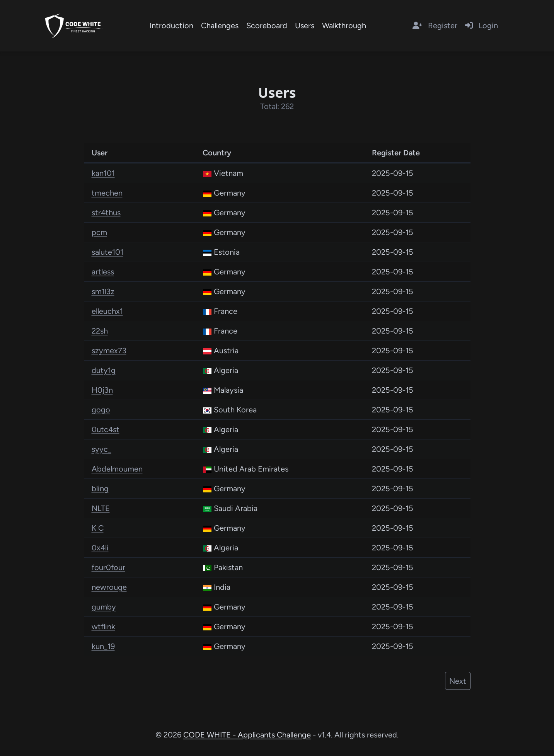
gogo (101, 410)
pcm (99, 232)
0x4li (100, 548)
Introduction (171, 26)
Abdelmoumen (117, 469)
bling (100, 489)
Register (435, 26)
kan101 (103, 173)
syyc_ (101, 449)
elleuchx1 (107, 311)
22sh (100, 331)
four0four (108, 567)
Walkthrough (344, 26)
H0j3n (102, 390)
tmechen (107, 193)
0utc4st (106, 429)
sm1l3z (103, 291)
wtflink (103, 627)
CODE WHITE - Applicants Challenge (247, 735)
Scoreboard (267, 26)
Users (305, 26)
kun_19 (103, 646)
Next (458, 681)
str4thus (106, 213)
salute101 (107, 252)
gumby (104, 607)
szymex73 (109, 351)
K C (98, 528)
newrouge (109, 587)
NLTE (101, 508)
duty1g (104, 370)
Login (482, 26)
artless (103, 272)
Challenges (220, 26)
